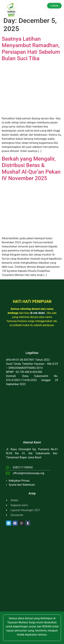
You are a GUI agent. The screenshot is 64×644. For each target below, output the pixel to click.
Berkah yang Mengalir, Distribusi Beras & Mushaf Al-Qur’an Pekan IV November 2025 (31, 168)
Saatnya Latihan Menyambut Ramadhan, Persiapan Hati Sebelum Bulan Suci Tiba (31, 49)
